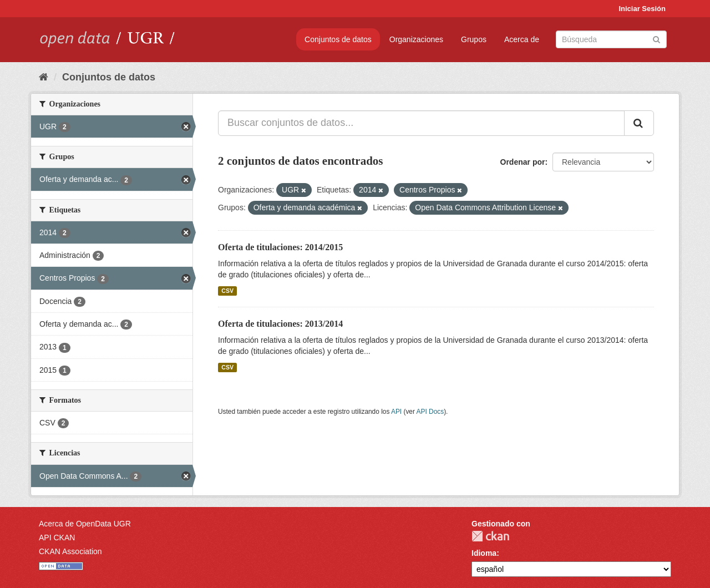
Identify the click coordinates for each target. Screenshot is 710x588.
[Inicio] (44, 77)
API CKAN (57, 538)
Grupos (474, 39)
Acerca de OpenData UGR (85, 524)
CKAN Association (70, 551)
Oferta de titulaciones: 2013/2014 (280, 324)
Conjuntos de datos (338, 39)
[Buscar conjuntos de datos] (611, 39)
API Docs (430, 412)
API (396, 412)
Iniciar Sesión (642, 9)
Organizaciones (416, 39)
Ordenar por (523, 162)
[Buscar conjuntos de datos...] (421, 123)
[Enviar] (656, 39)
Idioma (484, 553)
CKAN (490, 536)
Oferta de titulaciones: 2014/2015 (280, 247)
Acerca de (522, 39)
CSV (227, 291)
